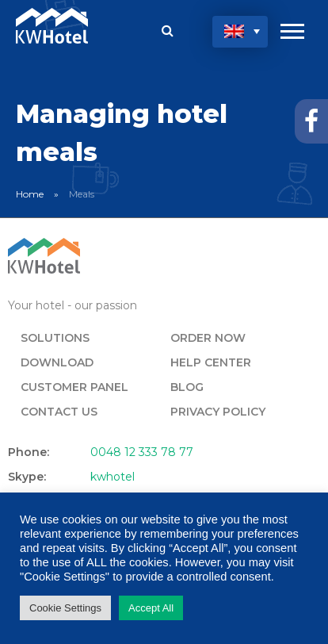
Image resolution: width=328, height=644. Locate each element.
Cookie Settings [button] (65, 608)
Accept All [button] (151, 608)
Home (30, 194)
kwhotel (113, 477)
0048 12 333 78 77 (142, 452)
